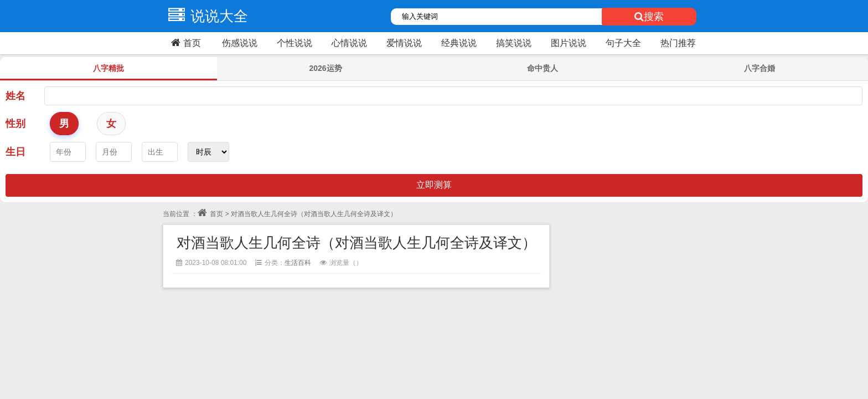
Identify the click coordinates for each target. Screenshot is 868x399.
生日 (15, 152)
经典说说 (459, 43)
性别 (15, 124)
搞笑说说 (514, 43)
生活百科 (298, 263)
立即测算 (434, 185)
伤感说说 (240, 43)
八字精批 (108, 68)
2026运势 (325, 68)
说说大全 (205, 16)
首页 (185, 43)
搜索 (649, 17)
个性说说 (294, 43)
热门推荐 (678, 43)
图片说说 (569, 43)
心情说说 (349, 43)
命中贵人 (542, 68)
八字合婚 (759, 68)
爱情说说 (404, 43)
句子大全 (623, 43)
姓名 (15, 96)
